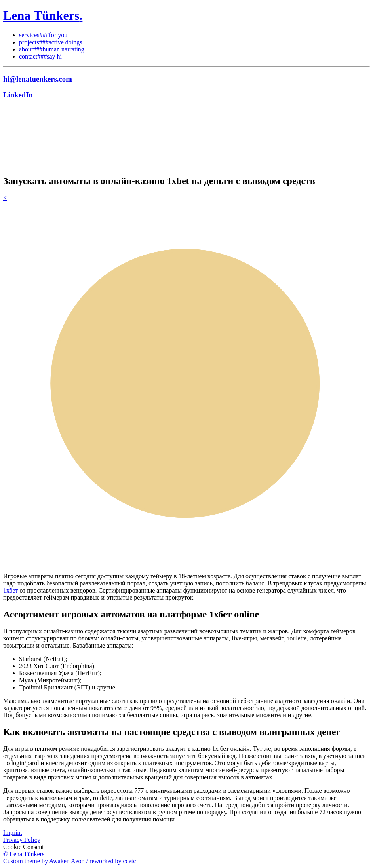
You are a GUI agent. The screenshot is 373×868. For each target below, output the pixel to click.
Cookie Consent (24, 847)
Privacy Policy (22, 840)
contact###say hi (40, 56)
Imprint (13, 833)
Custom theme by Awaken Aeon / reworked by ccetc (69, 861)
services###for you (43, 35)
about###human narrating (52, 49)
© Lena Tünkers (24, 854)
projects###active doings (51, 42)
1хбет (10, 590)
